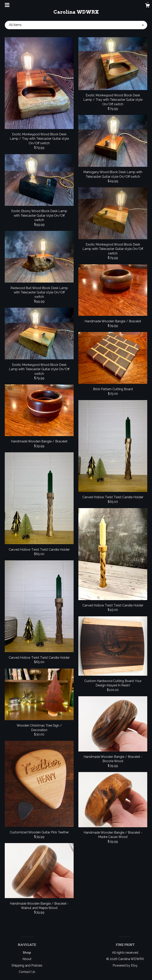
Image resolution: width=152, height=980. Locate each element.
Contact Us (27, 972)
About (27, 959)
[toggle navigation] (7, 5)
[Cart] (147, 6)
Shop (27, 953)
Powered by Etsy (125, 965)
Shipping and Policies (27, 965)
